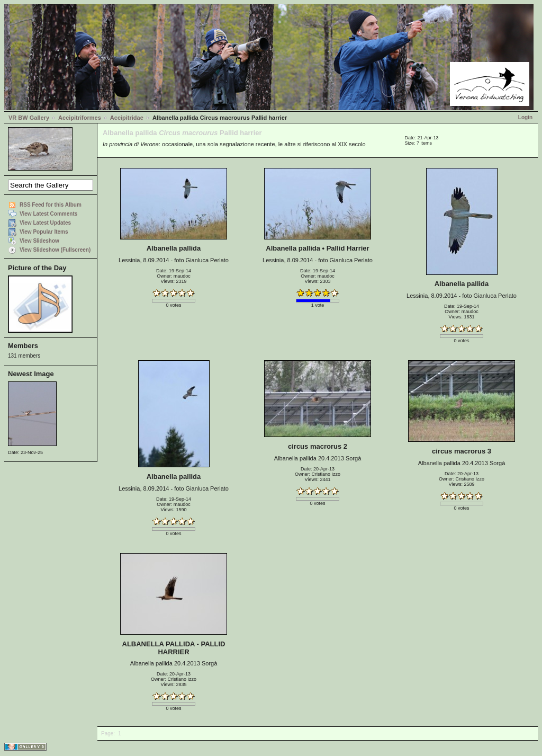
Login (525, 117)
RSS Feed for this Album (51, 205)
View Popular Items (44, 232)
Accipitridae (127, 118)
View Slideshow (39, 241)
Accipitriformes (80, 118)
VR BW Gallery (29, 118)
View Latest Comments (48, 214)
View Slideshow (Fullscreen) (55, 250)
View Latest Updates (45, 223)
